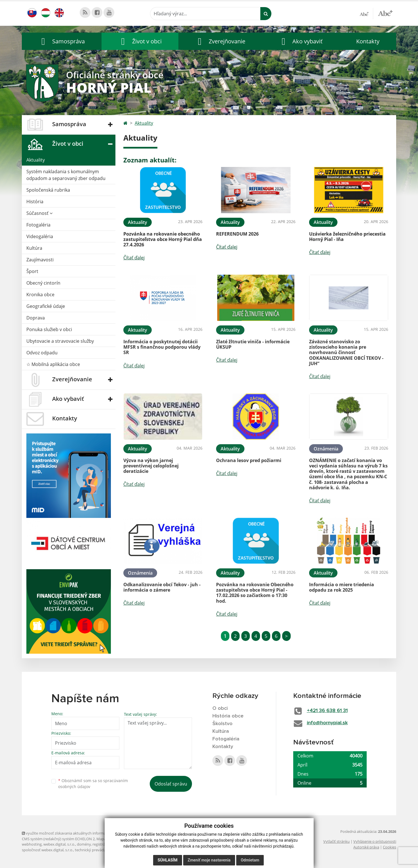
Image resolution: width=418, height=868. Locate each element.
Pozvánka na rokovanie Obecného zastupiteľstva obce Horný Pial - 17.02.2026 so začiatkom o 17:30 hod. (255, 593)
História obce (228, 716)
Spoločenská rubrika (48, 190)
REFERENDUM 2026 (237, 234)
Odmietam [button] (250, 860)
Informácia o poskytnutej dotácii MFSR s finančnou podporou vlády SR (162, 347)
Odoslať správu (171, 784)
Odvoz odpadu (42, 353)
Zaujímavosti (40, 260)
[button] (62, 41)
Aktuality (36, 160)
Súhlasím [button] (168, 860)
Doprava (36, 318)
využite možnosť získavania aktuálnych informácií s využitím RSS (78, 833)
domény (84, 844)
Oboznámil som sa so (93, 784)
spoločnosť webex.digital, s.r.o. (47, 850)
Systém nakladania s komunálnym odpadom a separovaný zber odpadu (66, 175)
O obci (220, 708)
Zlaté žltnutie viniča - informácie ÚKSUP (253, 344)
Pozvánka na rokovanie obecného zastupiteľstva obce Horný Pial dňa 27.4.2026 (163, 239)
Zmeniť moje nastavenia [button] (209, 860)
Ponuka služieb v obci (49, 329)
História (35, 202)
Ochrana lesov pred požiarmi (249, 460)
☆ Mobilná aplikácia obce (53, 364)
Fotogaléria (38, 225)
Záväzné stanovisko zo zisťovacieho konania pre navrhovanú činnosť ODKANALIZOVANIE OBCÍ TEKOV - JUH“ (346, 353)
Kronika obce (40, 295)
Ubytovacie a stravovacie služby (60, 341)
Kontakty (368, 41)
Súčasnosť (39, 213)
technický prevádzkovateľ (96, 850)
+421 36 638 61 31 (327, 711)
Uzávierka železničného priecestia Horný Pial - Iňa (347, 237)
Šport (32, 271)
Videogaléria (40, 236)
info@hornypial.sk (327, 723)
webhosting (32, 844)
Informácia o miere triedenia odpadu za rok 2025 (342, 587)
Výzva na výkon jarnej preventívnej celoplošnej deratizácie (151, 466)
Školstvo (222, 724)
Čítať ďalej (134, 258)
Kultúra (34, 248)
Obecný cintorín (43, 283)
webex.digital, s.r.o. (59, 844)
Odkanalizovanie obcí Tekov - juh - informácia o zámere (162, 587)
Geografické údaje (46, 306)
